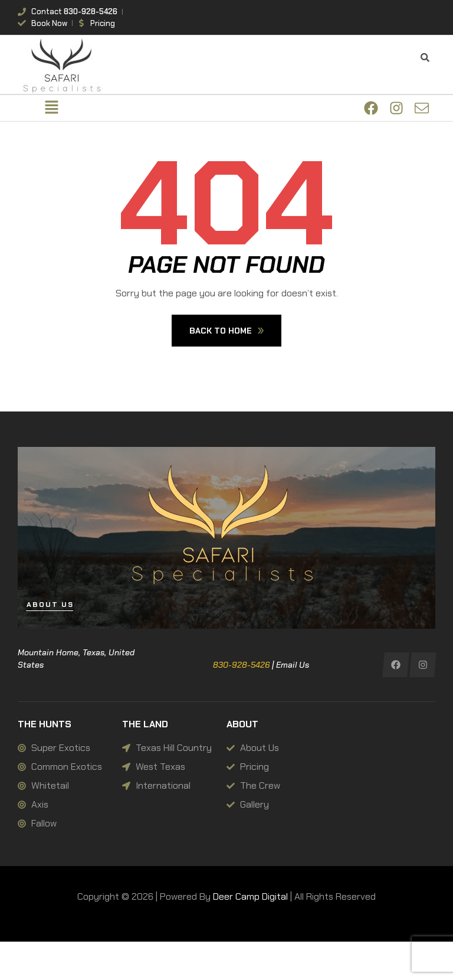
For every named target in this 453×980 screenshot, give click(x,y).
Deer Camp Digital (250, 896)
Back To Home (226, 331)
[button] (51, 108)
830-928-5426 (241, 665)
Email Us (293, 665)
